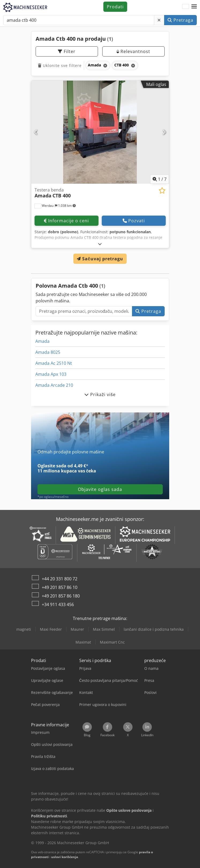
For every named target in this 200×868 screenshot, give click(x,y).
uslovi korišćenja (65, 857)
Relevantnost (133, 51)
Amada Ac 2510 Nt (54, 363)
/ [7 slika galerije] (160, 179)
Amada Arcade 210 (54, 385)
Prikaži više (100, 394)
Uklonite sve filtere (60, 65)
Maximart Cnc (112, 642)
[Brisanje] (159, 20)
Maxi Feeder (51, 629)
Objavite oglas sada (100, 489)
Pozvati (134, 221)
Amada (42, 341)
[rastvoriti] (100, 244)
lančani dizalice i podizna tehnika (154, 629)
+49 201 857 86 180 (61, 596)
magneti (24, 629)
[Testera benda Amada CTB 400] (100, 132)
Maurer (77, 629)
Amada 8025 (48, 352)
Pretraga (180, 20)
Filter (67, 51)
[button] (194, 7)
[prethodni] (36, 132)
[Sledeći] (164, 132)
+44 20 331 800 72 (60, 579)
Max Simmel (104, 629)
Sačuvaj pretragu (100, 259)
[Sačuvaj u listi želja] (162, 191)
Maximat (83, 642)
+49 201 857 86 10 (60, 587)
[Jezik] (186, 7)
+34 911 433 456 (58, 604)
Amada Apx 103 (51, 374)
